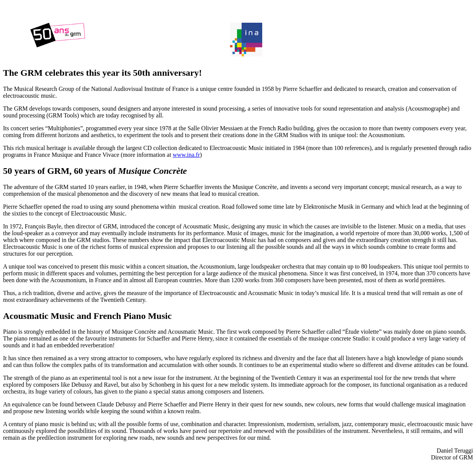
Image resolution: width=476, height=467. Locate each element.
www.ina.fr (186, 155)
